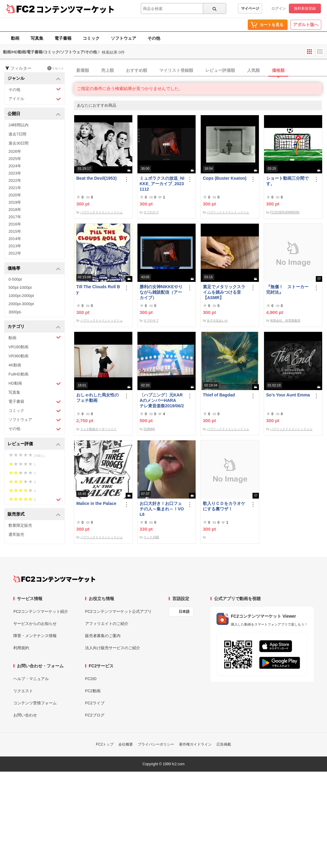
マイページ (250, 8)
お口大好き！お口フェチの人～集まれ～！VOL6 (162, 509)
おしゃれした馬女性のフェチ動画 (97, 398)
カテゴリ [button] (34, 327)
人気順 (253, 70)
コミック (91, 38)
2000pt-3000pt (21, 304)
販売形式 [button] (34, 514)
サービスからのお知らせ (35, 624)
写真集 (37, 38)
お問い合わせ (25, 715)
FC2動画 (93, 691)
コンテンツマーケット (75, 9)
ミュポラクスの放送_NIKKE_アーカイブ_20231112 (162, 184)
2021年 (15, 188)
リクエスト (23, 691)
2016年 (15, 224)
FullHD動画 (18, 374)
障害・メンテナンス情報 (35, 636)
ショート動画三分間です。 (287, 181)
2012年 (15, 253)
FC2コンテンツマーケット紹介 (41, 611)
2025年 (15, 159)
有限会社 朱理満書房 (285, 320)
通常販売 (16, 534)
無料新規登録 (305, 8)
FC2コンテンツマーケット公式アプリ (118, 611)
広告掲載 (224, 744)
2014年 (15, 239)
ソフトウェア (124, 38)
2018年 (15, 210)
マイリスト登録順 (176, 70)
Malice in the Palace (96, 503)
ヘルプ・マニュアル (31, 679)
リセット (56, 68)
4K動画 (15, 365)
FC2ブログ (95, 715)
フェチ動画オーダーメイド (98, 429)
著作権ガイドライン (195, 744)
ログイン (279, 8)
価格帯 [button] (34, 269)
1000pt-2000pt (21, 296)
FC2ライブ (95, 703)
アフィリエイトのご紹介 (107, 624)
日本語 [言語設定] (184, 612)
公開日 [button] (34, 114)
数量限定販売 (20, 525)
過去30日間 (18, 143)
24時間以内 (18, 125)
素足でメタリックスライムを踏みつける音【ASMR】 (224, 292)
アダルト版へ (306, 25)
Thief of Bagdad (219, 395)
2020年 (15, 195)
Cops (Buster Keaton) (225, 178)
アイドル (35, 99)
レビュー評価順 (220, 70)
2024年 (15, 166)
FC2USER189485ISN (285, 212)
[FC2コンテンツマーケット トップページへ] (54, 579)
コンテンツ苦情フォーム (35, 703)
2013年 (15, 246)
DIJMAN (149, 429)
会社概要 (126, 744)
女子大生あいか (217, 320)
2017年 (15, 217)
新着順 (83, 70)
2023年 (15, 173)
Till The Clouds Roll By (98, 289)
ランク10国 (151, 537)
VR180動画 (18, 347)
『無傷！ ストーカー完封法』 (287, 289)
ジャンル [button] (34, 79)
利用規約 (21, 648)
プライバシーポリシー (156, 744)
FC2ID (91, 679)
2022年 (15, 180)
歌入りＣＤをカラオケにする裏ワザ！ (224, 506)
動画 (15, 38)
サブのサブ (151, 212)
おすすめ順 (137, 70)
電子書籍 (63, 38)
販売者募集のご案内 (103, 636)
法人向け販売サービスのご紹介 (113, 648)
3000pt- (15, 312)
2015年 (15, 231)
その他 (154, 38)
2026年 (15, 151)
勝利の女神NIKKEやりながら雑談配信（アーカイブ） (161, 292)
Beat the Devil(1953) (96, 178)
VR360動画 (18, 356)
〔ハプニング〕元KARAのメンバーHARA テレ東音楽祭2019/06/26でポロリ (162, 401)
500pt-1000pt (20, 287)
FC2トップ (105, 744)
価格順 (278, 70)
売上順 (107, 70)
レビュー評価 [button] (34, 444)
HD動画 (35, 384)
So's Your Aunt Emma (288, 395)
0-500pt (15, 279)
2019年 (15, 202)
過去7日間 (17, 134)
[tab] (200, 71)
